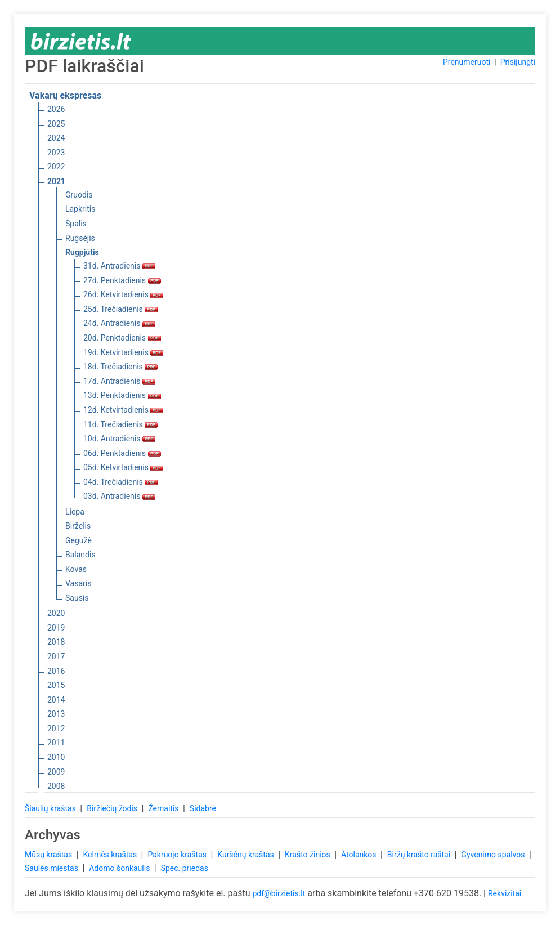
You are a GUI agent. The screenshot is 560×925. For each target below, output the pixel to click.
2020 (56, 613)
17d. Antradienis (119, 381)
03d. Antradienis (119, 496)
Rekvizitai (505, 893)
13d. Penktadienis (122, 395)
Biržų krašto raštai (420, 855)
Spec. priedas (185, 868)
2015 (56, 685)
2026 (56, 109)
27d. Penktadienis (122, 280)
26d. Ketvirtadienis (123, 294)
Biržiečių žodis (113, 808)
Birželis (78, 526)
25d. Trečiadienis (120, 309)
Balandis (80, 555)
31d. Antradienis (119, 266)
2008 (56, 786)
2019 (56, 628)
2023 (56, 153)
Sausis (77, 598)
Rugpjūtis (82, 252)
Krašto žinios (308, 855)
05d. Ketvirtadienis (123, 467)
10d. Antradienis (119, 439)
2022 (56, 167)
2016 (56, 671)
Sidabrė (203, 808)
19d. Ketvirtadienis (123, 352)
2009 (56, 772)
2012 (56, 729)
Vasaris (78, 583)
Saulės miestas (52, 868)
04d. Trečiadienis (120, 482)
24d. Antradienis (119, 323)
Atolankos (360, 855)
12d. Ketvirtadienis (123, 410)
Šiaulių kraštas (51, 808)
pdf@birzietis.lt (279, 893)
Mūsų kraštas (50, 855)
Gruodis (79, 195)
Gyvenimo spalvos (494, 855)
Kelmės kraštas (111, 855)
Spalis (76, 224)
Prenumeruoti (467, 62)
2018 (56, 642)
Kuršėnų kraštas (247, 855)
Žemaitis (164, 808)
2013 (56, 714)
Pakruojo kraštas (178, 855)
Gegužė (79, 540)
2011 (56, 743)
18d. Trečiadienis (120, 367)
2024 (56, 138)
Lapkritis (80, 209)
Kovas (76, 569)
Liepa (75, 512)
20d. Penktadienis (122, 338)
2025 (56, 124)
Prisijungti (518, 62)
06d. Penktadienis (122, 453)
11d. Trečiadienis (120, 424)
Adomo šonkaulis (120, 868)
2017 (56, 656)
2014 (56, 700)
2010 (56, 757)
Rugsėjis (80, 238)
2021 (56, 181)
